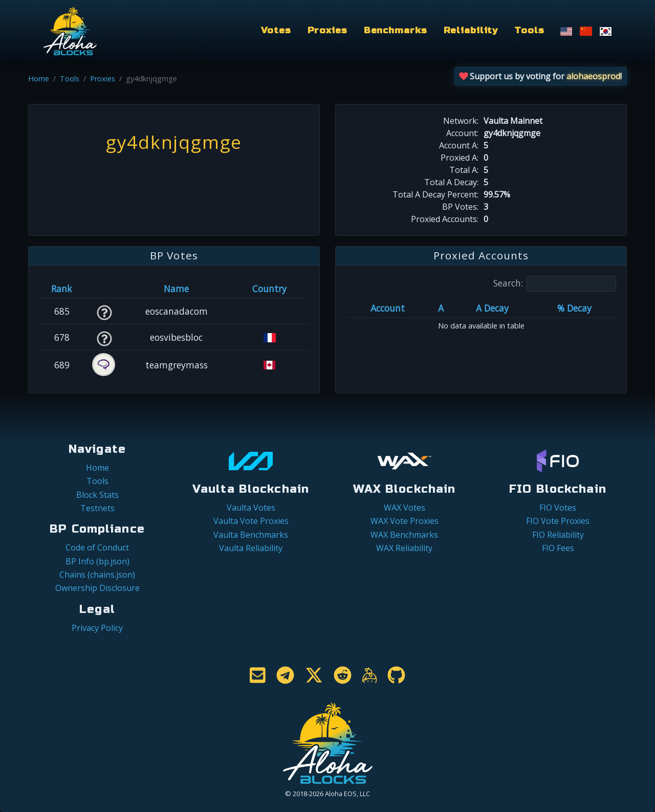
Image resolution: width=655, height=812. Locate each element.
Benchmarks (396, 30)
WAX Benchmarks (404, 535)
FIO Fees (558, 548)
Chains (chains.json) (97, 575)
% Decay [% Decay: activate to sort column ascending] (574, 308)
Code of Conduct (97, 547)
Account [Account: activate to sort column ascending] (388, 308)
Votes (276, 30)
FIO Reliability (558, 535)
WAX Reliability (404, 548)
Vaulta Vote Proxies (251, 521)
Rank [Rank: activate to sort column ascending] (62, 289)
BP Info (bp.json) (97, 561)
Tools (529, 30)
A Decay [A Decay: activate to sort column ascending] (492, 308)
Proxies (327, 30)
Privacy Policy (97, 628)
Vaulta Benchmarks (251, 535)
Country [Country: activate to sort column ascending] (269, 289)
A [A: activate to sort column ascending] (441, 308)
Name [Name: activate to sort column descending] (176, 289)
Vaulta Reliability (251, 548)
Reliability (471, 30)
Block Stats (97, 495)
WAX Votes (405, 508)
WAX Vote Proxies (405, 521)
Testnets (97, 508)
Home (39, 79)
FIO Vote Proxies (558, 521)
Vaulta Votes (251, 508)
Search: (555, 284)
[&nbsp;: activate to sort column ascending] (104, 289)
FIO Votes (558, 508)
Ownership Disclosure (97, 588)
